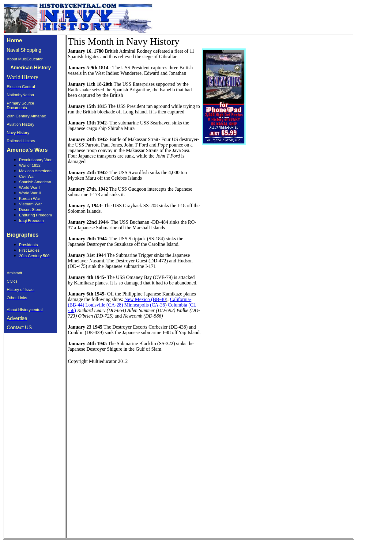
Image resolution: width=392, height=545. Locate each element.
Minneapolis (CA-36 (145, 305)
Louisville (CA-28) (104, 305)
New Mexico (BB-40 (145, 299)
